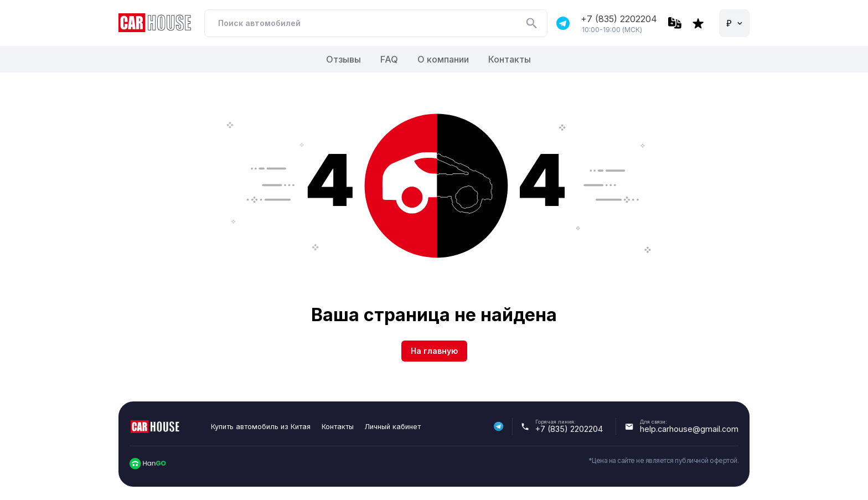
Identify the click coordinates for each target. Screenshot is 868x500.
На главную (434, 351)
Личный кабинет (393, 427)
